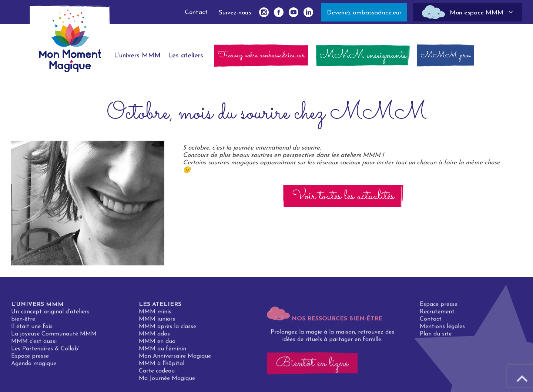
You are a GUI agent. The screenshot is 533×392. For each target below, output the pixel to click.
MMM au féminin (162, 351)
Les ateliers (160, 307)
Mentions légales (442, 329)
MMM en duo (157, 344)
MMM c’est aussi (34, 344)
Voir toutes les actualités (343, 196)
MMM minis (155, 314)
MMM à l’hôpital (162, 366)
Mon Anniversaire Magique (175, 359)
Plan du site (436, 336)
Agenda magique (34, 366)
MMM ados (154, 336)
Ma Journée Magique (167, 381)
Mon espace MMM (477, 13)
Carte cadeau (157, 373)
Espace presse (30, 359)
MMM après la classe (167, 329)
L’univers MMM (37, 307)
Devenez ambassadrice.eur (364, 13)
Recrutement (437, 314)
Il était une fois (32, 329)
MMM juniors (157, 322)
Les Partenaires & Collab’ (45, 351)
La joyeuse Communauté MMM (54, 336)
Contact (196, 12)
